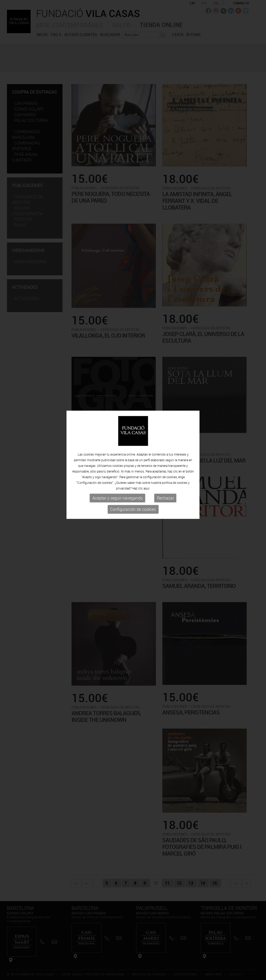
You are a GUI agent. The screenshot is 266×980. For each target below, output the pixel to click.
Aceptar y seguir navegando (118, 476)
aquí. (147, 466)
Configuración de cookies (133, 487)
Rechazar (165, 476)
